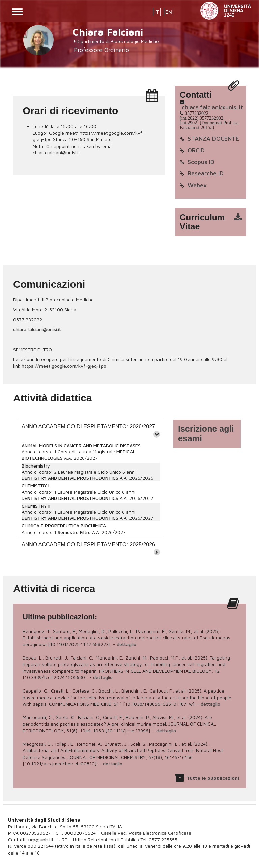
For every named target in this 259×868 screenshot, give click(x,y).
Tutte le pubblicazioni (213, 778)
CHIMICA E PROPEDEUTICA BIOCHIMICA (64, 526)
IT (157, 12)
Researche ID (206, 173)
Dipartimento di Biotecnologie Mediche (118, 41)
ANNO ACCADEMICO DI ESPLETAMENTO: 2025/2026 (88, 544)
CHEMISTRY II (36, 506)
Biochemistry (36, 466)
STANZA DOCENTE (213, 139)
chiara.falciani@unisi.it (212, 107)
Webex (197, 185)
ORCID (196, 150)
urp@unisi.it (41, 840)
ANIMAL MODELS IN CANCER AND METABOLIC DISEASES (81, 445)
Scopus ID (201, 162)
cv (215, 222)
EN (169, 12)
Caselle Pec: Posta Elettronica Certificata (146, 833)
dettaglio (126, 644)
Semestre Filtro (74, 532)
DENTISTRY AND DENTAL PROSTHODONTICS (70, 478)
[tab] (91, 430)
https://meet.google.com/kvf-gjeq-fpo (64, 366)
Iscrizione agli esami (206, 433)
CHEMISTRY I (35, 486)
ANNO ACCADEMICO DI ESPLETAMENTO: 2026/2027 (88, 427)
